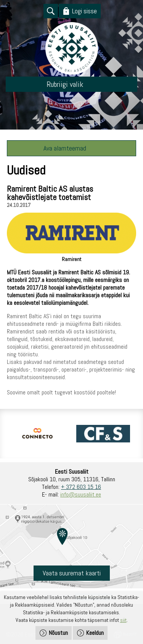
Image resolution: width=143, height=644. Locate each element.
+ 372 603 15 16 (81, 487)
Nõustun (58, 633)
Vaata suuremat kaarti (72, 573)
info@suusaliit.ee (81, 494)
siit (123, 620)
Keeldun (95, 633)
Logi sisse (84, 11)
